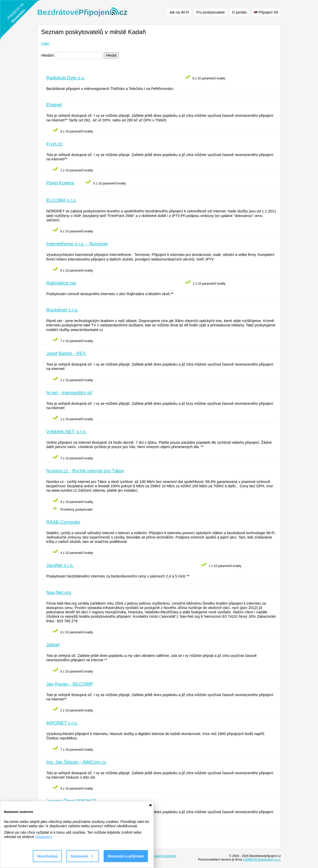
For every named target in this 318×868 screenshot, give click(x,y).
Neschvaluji (47, 856)
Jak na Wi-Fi (179, 12)
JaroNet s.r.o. (60, 565)
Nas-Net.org (59, 593)
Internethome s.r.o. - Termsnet (77, 244)
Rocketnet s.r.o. (62, 310)
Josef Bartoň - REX (66, 354)
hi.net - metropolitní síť (69, 393)
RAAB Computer (63, 522)
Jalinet (53, 645)
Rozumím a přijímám (126, 856)
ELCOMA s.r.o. (61, 200)
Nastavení (43, 837)
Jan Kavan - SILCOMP (69, 684)
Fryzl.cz (54, 144)
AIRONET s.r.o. (62, 723)
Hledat (111, 55)
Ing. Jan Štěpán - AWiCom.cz (76, 762)
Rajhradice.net (61, 283)
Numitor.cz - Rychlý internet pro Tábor (85, 471)
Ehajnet (54, 105)
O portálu (240, 12)
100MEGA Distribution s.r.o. (262, 860)
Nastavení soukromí (162, 856)
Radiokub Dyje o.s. (66, 78)
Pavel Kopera (60, 183)
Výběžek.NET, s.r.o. (66, 432)
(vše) (45, 44)
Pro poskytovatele (210, 12)
